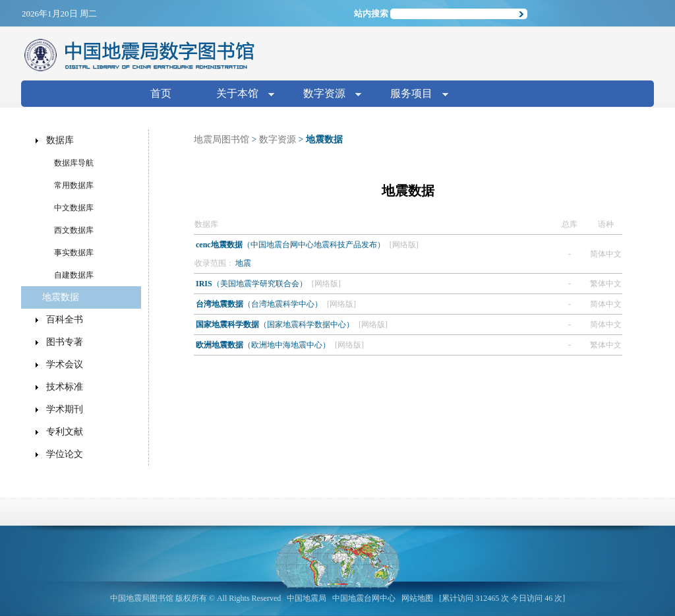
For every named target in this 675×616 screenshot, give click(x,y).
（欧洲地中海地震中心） (264, 345)
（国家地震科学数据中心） (276, 324)
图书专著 (65, 342)
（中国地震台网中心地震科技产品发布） (291, 245)
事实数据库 (74, 253)
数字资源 (327, 95)
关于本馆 (240, 95)
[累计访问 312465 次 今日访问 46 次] (502, 598)
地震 (243, 263)
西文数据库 (74, 230)
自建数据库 (74, 275)
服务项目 (414, 95)
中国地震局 (307, 598)
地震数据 (61, 297)
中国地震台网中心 (364, 598)
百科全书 (65, 320)
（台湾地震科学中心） (260, 304)
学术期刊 (65, 409)
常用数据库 (74, 185)
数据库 (60, 140)
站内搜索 (371, 14)
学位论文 (65, 454)
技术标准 (65, 387)
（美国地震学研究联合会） (252, 284)
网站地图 (417, 598)
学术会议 (65, 364)
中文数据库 (74, 208)
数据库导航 (74, 163)
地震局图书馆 (221, 139)
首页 (161, 93)
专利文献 (65, 432)
